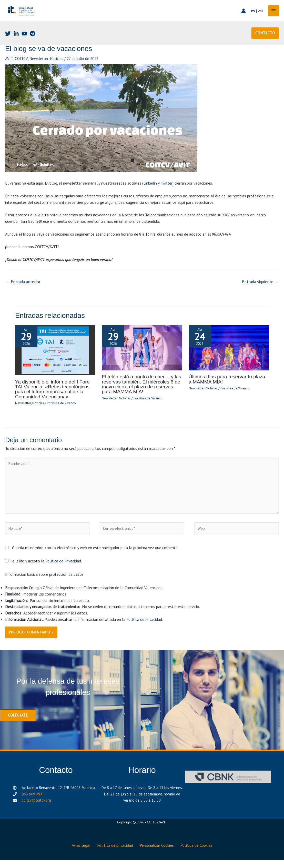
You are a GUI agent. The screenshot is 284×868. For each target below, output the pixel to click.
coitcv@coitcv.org (36, 811)
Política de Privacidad (63, 572)
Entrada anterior (22, 293)
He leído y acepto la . (44, 572)
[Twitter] (8, 45)
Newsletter (39, 70)
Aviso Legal (78, 854)
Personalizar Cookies (158, 854)
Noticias (57, 70)
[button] (265, 45)
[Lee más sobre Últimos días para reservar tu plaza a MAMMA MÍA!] (229, 358)
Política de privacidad (114, 854)
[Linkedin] (16, 45)
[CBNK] (228, 787)
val (259, 17)
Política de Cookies (200, 854)
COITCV (21, 70)
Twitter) (167, 195)
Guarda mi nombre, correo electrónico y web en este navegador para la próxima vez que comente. (95, 558)
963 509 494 (32, 804)
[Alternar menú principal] (272, 17)
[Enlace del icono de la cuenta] (242, 17)
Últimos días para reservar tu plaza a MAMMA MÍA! (227, 390)
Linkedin (150, 195)
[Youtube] (24, 45)
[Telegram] (33, 45)
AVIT (9, 70)
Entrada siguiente (261, 293)
